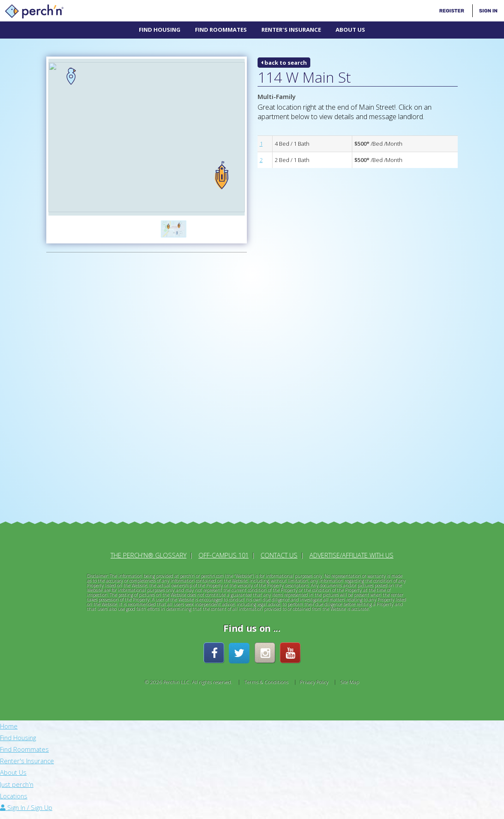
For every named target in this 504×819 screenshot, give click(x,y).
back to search (284, 63)
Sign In (488, 11)
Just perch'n (17, 780)
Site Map (350, 678)
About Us (350, 30)
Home (9, 723)
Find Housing (160, 30)
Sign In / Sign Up (26, 804)
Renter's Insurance (291, 30)
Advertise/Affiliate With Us (351, 552)
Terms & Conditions (266, 678)
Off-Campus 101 (223, 552)
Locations (14, 792)
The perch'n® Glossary (148, 552)
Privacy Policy (314, 678)
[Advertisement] (94, 386)
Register (452, 11)
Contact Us (279, 552)
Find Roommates (221, 30)
